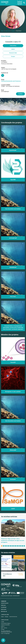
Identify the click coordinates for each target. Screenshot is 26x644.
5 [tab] (9, 546)
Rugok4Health (13, 150)
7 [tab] (12, 546)
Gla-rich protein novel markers (13, 209)
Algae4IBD (13, 180)
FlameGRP (13, 362)
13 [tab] (23, 546)
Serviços (3, 605)
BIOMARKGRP (13, 267)
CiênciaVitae (13, 46)
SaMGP (13, 509)
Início (2, 31)
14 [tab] (24, 546)
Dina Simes (6, 36)
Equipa (13, 31)
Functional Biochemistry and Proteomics (11, 81)
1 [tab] (2, 546)
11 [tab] (19, 546)
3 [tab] (5, 546)
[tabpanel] (13, 531)
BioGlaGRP (13, 479)
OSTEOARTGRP (13, 238)
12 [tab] (21, 546)
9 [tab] (16, 546)
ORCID (13, 49)
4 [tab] (7, 546)
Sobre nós (8, 31)
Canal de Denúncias (13, 617)
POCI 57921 (13, 297)
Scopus (13, 56)
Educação (4, 609)
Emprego (6, 617)
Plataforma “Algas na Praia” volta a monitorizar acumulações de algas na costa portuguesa (13, 541)
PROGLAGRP (13, 450)
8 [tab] (14, 546)
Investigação (5, 603)
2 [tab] (3, 546)
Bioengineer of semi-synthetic (13, 392)
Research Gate (13, 53)
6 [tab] (10, 546)
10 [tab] (17, 546)
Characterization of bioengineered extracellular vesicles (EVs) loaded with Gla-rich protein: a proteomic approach (13, 328)
